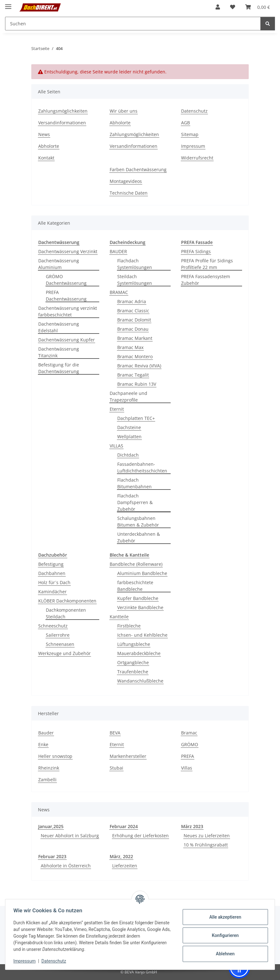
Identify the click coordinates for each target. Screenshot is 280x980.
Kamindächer (52, 592)
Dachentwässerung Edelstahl (59, 327)
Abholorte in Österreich (66, 866)
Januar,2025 (51, 826)
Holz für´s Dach (54, 582)
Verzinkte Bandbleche (140, 607)
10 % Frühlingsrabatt (206, 845)
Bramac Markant (135, 338)
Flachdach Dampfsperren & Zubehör (135, 502)
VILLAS (116, 446)
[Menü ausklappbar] (8, 4)
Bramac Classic (133, 311)
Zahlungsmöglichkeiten (63, 111)
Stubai (116, 768)
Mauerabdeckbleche (139, 653)
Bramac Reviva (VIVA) (139, 366)
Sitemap (190, 134)
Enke (43, 744)
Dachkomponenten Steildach (66, 613)
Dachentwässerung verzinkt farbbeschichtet (68, 311)
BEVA (115, 733)
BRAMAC (119, 292)
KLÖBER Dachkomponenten (67, 601)
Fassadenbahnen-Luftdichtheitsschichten (142, 467)
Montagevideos (126, 181)
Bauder (46, 733)
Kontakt (46, 158)
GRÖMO (190, 744)
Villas (187, 768)
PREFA (188, 756)
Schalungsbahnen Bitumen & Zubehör (138, 521)
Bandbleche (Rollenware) (136, 564)
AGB (186, 123)
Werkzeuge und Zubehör (64, 653)
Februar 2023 (52, 856)
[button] (218, 7)
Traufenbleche (133, 672)
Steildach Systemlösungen (135, 280)
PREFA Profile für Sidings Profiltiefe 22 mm (207, 264)
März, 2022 (121, 856)
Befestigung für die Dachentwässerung (59, 368)
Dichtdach (128, 455)
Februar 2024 (124, 826)
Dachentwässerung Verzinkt (68, 251)
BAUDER (118, 251)
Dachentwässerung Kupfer (67, 340)
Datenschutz (56, 961)
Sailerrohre (58, 635)
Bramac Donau (133, 329)
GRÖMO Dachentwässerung (66, 280)
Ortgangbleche (133, 662)
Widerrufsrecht (197, 158)
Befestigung (51, 564)
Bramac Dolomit (134, 320)
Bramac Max (130, 347)
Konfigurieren (223, 935)
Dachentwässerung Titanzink (59, 352)
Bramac (189, 733)
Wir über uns (124, 111)
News (44, 134)
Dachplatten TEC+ (136, 418)
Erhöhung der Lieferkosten (140, 836)
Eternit (117, 409)
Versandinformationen (62, 123)
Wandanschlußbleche (140, 681)
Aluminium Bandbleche (142, 573)
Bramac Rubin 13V (137, 384)
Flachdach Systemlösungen (135, 264)
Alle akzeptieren (223, 917)
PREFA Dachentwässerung (66, 296)
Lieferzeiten (125, 866)
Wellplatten (129, 437)
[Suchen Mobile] (133, 24)
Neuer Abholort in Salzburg (70, 836)
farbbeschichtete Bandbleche (135, 586)
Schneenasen (60, 644)
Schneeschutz (53, 626)
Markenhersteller (128, 756)
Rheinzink (49, 768)
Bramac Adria (132, 301)
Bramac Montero (135, 356)
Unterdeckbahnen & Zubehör (139, 537)
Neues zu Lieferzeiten (207, 836)
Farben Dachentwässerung (138, 169)
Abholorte (49, 146)
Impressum (27, 961)
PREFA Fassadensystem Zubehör (206, 280)
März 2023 (192, 826)
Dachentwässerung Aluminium (59, 264)
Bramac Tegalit (133, 375)
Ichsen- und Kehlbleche (142, 635)
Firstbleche (129, 626)
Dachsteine (129, 427)
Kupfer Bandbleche (138, 598)
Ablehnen (223, 954)
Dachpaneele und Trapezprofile (128, 396)
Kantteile (119, 617)
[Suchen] (268, 24)
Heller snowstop (55, 756)
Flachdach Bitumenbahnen (134, 483)
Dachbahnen (52, 573)
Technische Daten (129, 193)
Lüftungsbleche (134, 644)
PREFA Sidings (196, 251)
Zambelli (47, 780)
